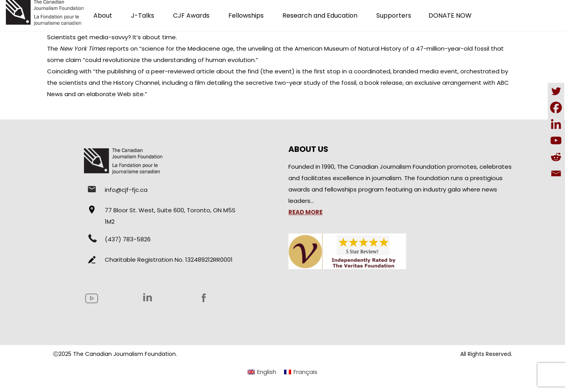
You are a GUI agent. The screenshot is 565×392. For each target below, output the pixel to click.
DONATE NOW (450, 15)
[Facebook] (556, 108)
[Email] (556, 173)
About (103, 15)
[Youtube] (556, 140)
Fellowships (246, 15)
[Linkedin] (556, 124)
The (76, 48)
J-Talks (143, 15)
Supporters (394, 15)
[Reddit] (556, 157)
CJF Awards (191, 15)
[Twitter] (556, 91)
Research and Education (320, 15)
